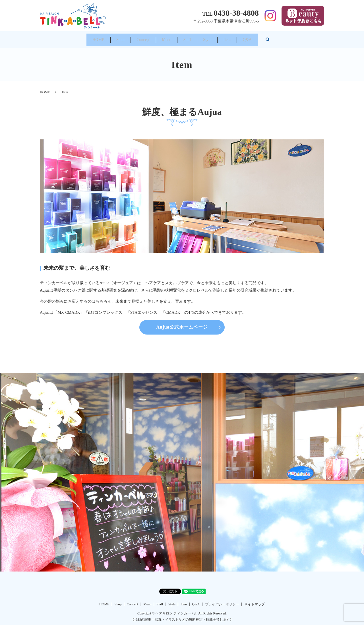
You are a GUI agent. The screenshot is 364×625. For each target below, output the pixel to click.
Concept (132, 38)
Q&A (275, 38)
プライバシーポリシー (222, 601)
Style (219, 38)
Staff (191, 38)
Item (247, 38)
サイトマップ (255, 601)
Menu (163, 38)
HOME (71, 38)
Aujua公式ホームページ (182, 324)
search (304, 38)
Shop (101, 38)
